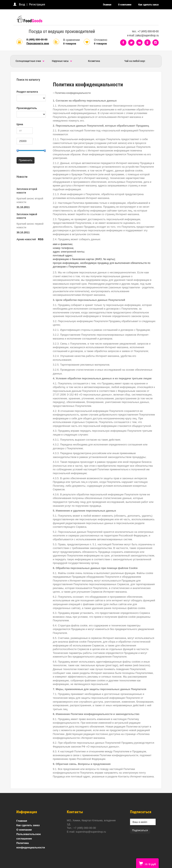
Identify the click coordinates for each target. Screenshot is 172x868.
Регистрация (37, 4)
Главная (107, 5)
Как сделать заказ (148, 5)
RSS (41, 239)
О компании (125, 5)
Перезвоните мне (38, 43)
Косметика (94, 61)
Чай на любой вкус (135, 61)
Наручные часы (62, 61)
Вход (22, 4)
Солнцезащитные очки (30, 61)
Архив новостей (26, 239)
